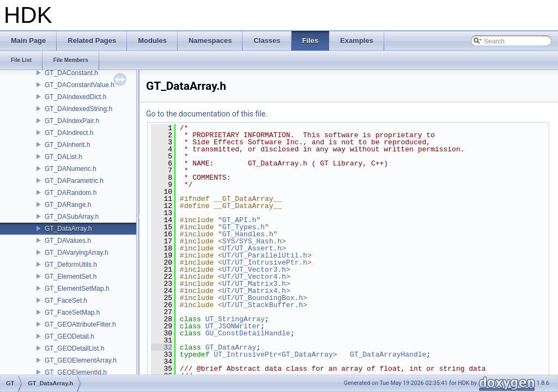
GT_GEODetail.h (69, 336)
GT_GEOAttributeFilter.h (80, 324)
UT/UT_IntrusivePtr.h (265, 262)
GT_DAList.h (63, 157)
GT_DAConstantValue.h (80, 85)
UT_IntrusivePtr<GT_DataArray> (275, 354)
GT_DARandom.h (71, 193)
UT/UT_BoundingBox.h (263, 298)
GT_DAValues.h (68, 241)
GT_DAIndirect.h (69, 133)
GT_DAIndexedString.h (78, 109)
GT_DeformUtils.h (71, 265)
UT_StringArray (235, 319)
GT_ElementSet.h (71, 277)
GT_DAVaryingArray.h (77, 253)
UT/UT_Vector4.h (254, 277)
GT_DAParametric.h (74, 181)
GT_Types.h (244, 227)
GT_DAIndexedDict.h (75, 97)
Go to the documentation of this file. (207, 114)
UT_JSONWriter (233, 326)
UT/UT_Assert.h (252, 248)
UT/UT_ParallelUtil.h (265, 255)
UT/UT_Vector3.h (254, 269)
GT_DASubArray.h (72, 217)
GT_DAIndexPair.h (72, 121)
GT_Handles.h (248, 234)
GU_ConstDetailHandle (248, 333)
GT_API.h (239, 220)
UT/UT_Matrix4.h (254, 291)
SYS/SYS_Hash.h (252, 241)
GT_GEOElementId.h (76, 372)
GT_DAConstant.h (71, 73)
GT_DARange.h (68, 205)
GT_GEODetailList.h (74, 348)
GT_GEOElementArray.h (81, 360)
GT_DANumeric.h (71, 169)
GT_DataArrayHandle (388, 354)
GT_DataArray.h (68, 229)
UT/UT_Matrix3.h (254, 284)
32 (162, 347)
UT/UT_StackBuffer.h (263, 305)
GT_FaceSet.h (66, 301)
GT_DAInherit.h (67, 145)
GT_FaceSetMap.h (72, 313)
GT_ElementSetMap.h (77, 289)
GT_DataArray (231, 347)
